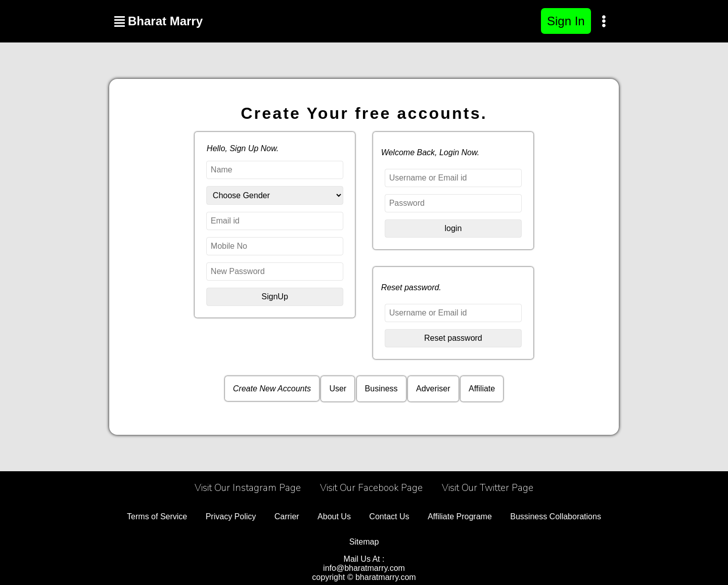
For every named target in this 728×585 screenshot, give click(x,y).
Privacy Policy (231, 516)
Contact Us (389, 516)
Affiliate (482, 389)
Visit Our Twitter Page (488, 488)
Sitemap (364, 542)
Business (381, 389)
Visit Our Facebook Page (371, 488)
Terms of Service (157, 516)
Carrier (287, 516)
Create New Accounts (272, 389)
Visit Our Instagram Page (248, 488)
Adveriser (433, 389)
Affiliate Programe (460, 516)
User (338, 389)
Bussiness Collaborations (556, 516)
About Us (334, 516)
